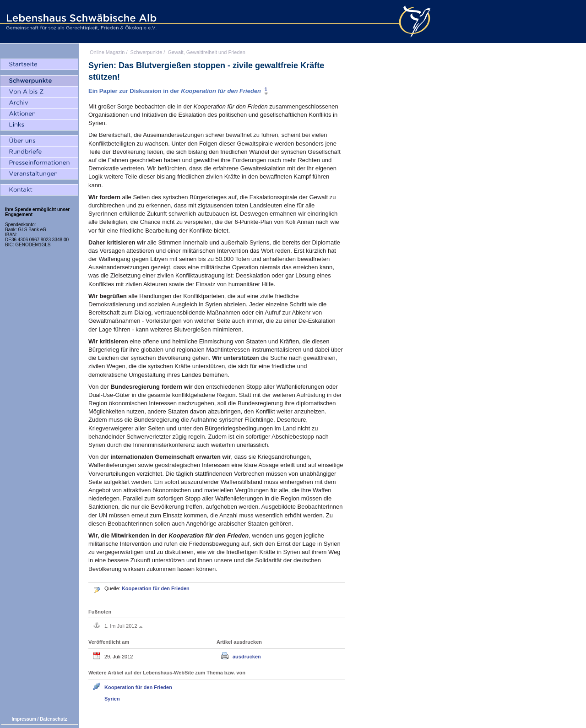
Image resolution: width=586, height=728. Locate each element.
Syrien (112, 699)
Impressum (24, 719)
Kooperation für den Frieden (156, 588)
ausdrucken (247, 657)
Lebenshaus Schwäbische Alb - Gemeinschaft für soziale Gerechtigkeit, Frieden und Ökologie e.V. (80, 22)
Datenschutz (53, 719)
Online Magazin (107, 52)
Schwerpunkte (146, 52)
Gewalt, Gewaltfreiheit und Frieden (206, 52)
